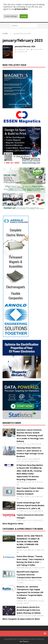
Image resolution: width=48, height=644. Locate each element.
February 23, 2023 (23, 49)
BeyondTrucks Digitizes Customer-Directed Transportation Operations (29, 575)
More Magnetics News (13, 524)
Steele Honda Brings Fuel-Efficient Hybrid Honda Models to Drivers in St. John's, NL (30, 505)
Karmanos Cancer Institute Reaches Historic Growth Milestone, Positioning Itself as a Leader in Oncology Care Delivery (30, 436)
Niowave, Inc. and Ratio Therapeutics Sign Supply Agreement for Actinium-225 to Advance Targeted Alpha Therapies (30, 592)
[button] (44, 633)
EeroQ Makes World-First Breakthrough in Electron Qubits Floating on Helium (29, 610)
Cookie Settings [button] (11, 16)
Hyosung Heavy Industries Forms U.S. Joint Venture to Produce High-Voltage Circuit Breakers (30, 452)
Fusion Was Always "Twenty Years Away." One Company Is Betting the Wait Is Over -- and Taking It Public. (30, 561)
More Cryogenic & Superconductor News (21, 619)
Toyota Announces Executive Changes (30, 516)
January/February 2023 (25, 46)
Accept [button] (24, 16)
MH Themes (24, 642)
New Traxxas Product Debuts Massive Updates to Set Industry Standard (30, 491)
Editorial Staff (38, 49)
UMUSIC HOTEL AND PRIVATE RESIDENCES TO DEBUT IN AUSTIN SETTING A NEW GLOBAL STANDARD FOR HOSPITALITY (30, 542)
